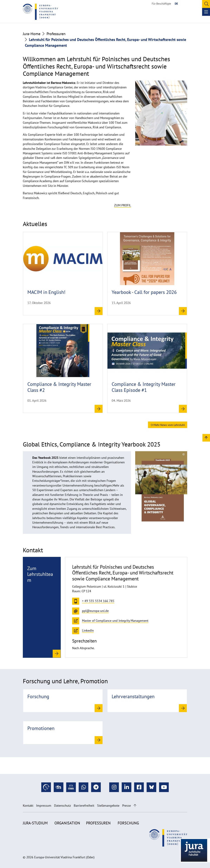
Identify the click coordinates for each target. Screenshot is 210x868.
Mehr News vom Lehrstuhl (168, 425)
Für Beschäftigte (161, 4)
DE (176, 4)
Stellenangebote (108, 806)
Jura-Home (32, 34)
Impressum (44, 806)
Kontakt (28, 806)
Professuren (56, 34)
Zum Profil (123, 205)
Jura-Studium (35, 823)
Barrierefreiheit (84, 806)
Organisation (67, 823)
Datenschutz (63, 806)
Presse (127, 806)
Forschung (128, 823)
